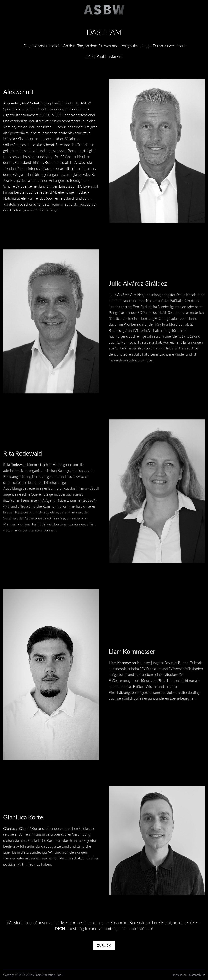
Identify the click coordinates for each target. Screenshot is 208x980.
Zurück (104, 945)
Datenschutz (197, 975)
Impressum (179, 975)
